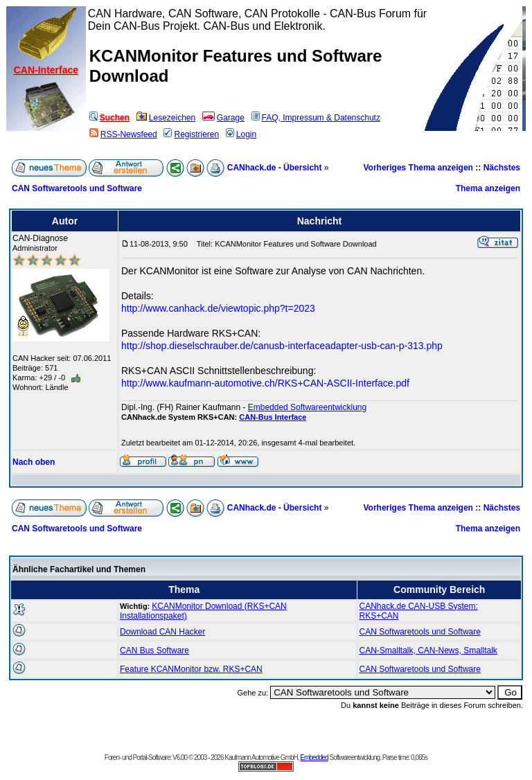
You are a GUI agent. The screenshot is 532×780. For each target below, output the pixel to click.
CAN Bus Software (154, 650)
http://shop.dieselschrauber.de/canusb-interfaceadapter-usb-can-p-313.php (282, 346)
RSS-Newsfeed (123, 134)
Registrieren (191, 134)
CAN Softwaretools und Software (77, 188)
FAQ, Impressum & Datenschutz (316, 118)
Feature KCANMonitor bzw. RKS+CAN (191, 669)
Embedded (314, 757)
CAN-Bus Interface (273, 417)
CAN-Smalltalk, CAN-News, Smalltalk (428, 650)
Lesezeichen (166, 118)
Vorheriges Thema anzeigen (418, 168)
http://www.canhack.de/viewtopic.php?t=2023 (218, 308)
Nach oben (34, 462)
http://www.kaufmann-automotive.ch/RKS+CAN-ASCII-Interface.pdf (265, 383)
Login (241, 134)
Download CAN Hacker (162, 632)
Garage (223, 118)
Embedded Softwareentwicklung (307, 407)
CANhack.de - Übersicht (275, 168)
